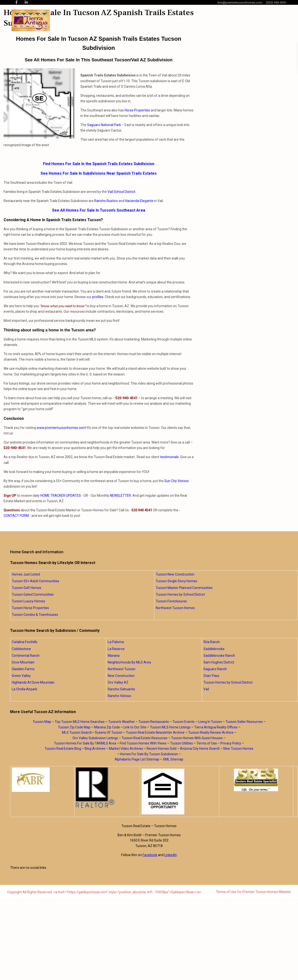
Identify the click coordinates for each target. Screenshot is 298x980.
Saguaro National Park (104, 125)
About (143, 20)
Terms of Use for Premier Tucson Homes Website (253, 892)
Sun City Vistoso (177, 481)
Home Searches (173, 20)
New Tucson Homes (238, 749)
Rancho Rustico (106, 201)
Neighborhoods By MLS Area (129, 662)
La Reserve (116, 649)
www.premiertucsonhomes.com (61, 428)
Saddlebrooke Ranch (219, 656)
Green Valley (21, 676)
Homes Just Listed (26, 574)
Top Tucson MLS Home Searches (80, 722)
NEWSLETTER (120, 496)
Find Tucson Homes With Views (143, 743)
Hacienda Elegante (139, 201)
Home (125, 20)
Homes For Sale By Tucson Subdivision (149, 754)
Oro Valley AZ (118, 682)
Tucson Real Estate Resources (145, 738)
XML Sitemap (173, 759)
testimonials (169, 457)
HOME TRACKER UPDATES (61, 496)
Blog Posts (208, 20)
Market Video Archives (126, 749)
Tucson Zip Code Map (74, 727)
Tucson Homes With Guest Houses (197, 738)
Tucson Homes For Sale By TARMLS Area (85, 743)
